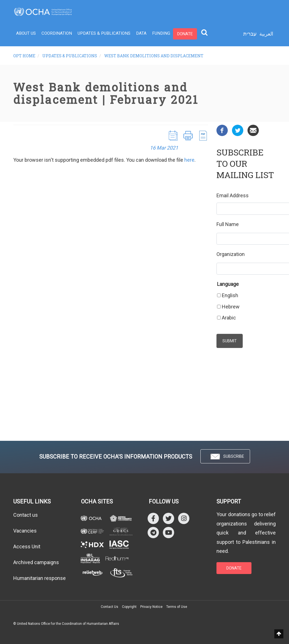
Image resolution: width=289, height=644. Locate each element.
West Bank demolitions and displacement (154, 56)
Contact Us (110, 607)
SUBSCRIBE (225, 457)
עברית (250, 34)
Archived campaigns (36, 562)
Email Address (233, 195)
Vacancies (25, 531)
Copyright (129, 607)
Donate (180, 34)
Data (138, 34)
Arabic (229, 318)
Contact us (26, 515)
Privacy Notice (151, 607)
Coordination (56, 34)
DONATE (234, 568)
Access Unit (27, 546)
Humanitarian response (40, 578)
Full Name (228, 224)
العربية (266, 34)
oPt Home (24, 56)
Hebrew (231, 307)
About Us (26, 34)
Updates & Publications (102, 34)
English (230, 295)
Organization (231, 254)
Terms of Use (177, 607)
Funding (157, 34)
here (189, 160)
